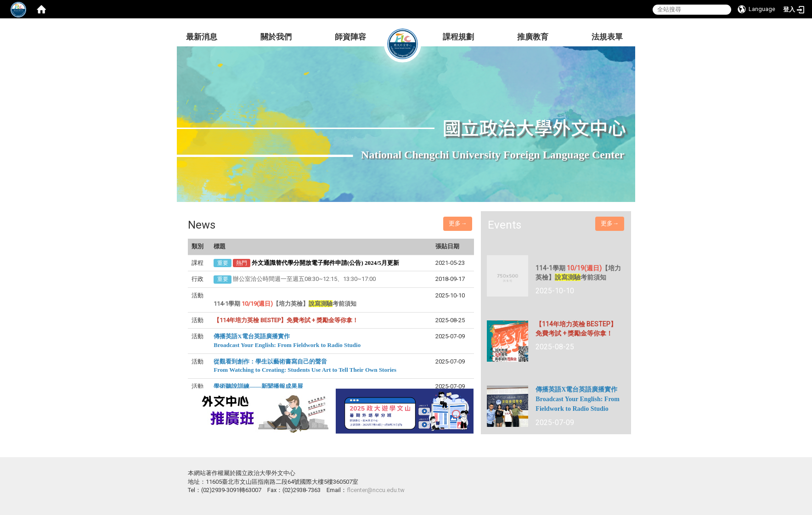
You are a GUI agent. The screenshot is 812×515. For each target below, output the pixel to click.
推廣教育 (533, 37)
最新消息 (202, 37)
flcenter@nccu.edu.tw (376, 490)
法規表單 (607, 37)
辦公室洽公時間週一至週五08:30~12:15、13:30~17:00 (304, 279)
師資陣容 (350, 37)
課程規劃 (458, 37)
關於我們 (276, 37)
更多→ (458, 223)
